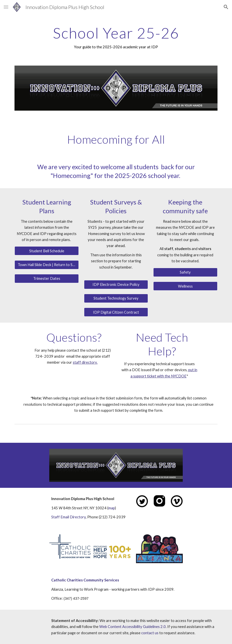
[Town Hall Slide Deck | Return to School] (47, 265)
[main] (116, 37)
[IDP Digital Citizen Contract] (116, 312)
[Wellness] (185, 286)
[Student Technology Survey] (116, 298)
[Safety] (185, 272)
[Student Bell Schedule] (47, 251)
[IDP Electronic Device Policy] (116, 285)
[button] (6, 7)
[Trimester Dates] (47, 279)
